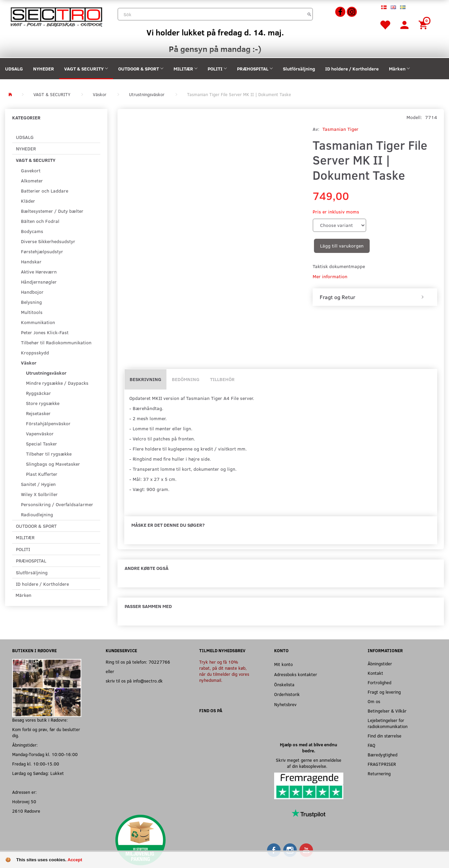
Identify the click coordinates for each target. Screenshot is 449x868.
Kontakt (375, 673)
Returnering (379, 773)
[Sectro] (56, 16)
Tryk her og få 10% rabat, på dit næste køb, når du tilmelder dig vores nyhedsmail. (224, 671)
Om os (374, 701)
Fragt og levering (384, 692)
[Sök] (309, 14)
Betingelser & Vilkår (387, 711)
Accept (75, 860)
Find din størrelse (385, 736)
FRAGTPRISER (382, 764)
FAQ (372, 745)
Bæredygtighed (382, 755)
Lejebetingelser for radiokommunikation (388, 723)
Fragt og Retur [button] (337, 297)
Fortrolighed (379, 682)
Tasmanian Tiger (340, 129)
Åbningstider (380, 663)
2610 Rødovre (26, 811)
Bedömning (186, 379)
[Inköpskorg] (424, 24)
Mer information (330, 276)
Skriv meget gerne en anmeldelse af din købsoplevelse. (309, 763)
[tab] (375, 297)
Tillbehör (222, 379)
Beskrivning (146, 379)
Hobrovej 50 (24, 801)
